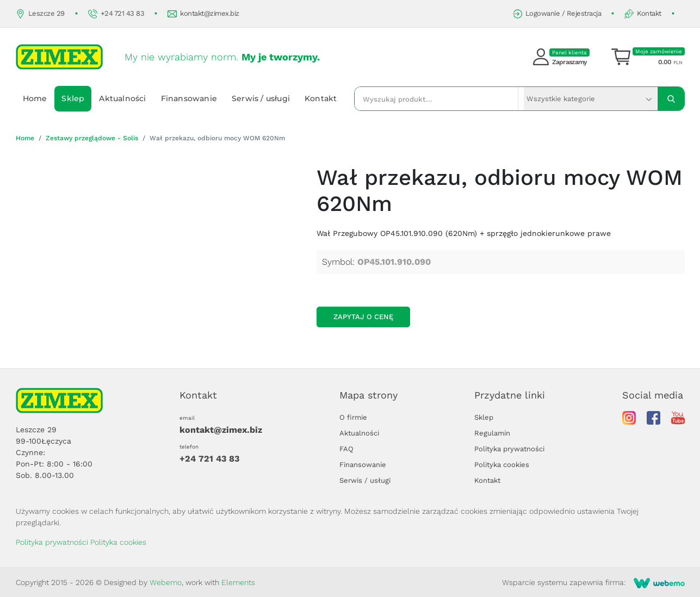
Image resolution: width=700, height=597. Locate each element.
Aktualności (122, 98)
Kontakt (643, 14)
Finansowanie (189, 98)
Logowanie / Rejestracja (557, 14)
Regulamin (492, 433)
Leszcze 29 (40, 14)
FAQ (346, 449)
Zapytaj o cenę (363, 317)
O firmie (353, 417)
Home (35, 98)
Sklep (73, 98)
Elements (238, 582)
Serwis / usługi (261, 98)
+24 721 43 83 (116, 14)
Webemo (166, 582)
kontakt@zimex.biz (203, 14)
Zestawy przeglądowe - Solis (92, 138)
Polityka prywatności (509, 449)
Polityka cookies (502, 465)
